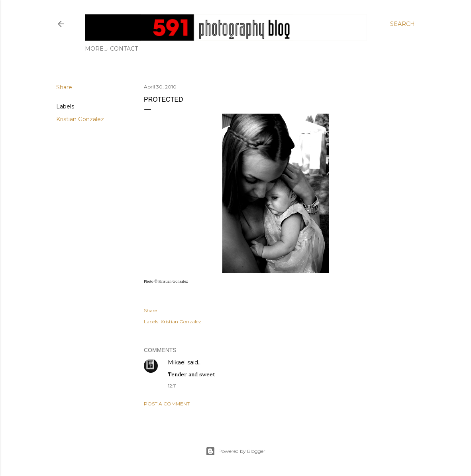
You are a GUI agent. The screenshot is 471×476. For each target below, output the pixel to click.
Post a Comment (167, 404)
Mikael (177, 362)
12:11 (172, 386)
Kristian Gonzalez (80, 119)
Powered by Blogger (235, 451)
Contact (102, 49)
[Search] (402, 24)
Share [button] (64, 87)
